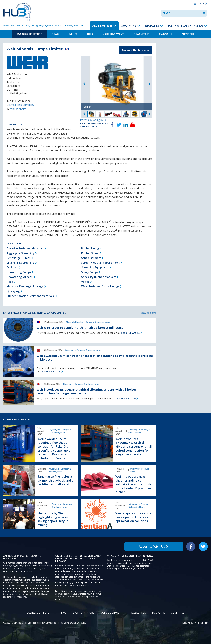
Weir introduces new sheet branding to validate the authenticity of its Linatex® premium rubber (134, 484)
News (55, 34)
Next (150, 84)
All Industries (102, 26)
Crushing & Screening (20, 263)
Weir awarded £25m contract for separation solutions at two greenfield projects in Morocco (95, 358)
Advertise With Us (154, 546)
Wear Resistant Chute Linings (100, 286)
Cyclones (12, 267)
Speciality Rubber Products (99, 277)
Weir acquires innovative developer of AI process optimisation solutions (133, 517)
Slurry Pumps (90, 272)
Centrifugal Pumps (19, 258)
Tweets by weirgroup (93, 120)
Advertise (188, 34)
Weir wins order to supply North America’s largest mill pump (80, 328)
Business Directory (29, 34)
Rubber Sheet (90, 253)
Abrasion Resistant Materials (25, 248)
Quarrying (129, 26)
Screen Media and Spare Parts (100, 263)
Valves (85, 282)
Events (73, 34)
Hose (10, 282)
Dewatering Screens (20, 277)
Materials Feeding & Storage (25, 286)
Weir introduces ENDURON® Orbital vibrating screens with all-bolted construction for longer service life (87, 391)
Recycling (152, 26)
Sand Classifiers (91, 258)
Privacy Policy (187, 623)
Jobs (90, 34)
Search (167, 13)
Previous (84, 84)
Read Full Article (130, 333)
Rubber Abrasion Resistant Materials (30, 296)
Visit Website (18, 109)
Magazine (165, 34)
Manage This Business (136, 50)
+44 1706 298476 (20, 101)
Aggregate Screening (20, 253)
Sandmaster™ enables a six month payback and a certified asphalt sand (55, 480)
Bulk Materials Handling (185, 26)
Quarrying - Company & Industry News (83, 350)
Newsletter (141, 34)
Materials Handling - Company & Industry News (88, 322)
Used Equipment (113, 34)
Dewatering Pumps (19, 272)
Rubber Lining (90, 248)
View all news (148, 313)
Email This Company (22, 105)
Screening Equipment (95, 267)
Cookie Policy (201, 623)
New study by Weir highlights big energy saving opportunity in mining (53, 519)
